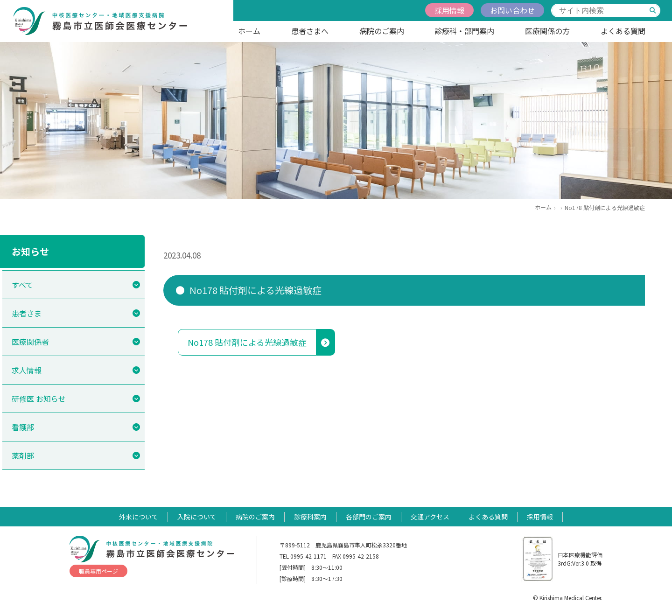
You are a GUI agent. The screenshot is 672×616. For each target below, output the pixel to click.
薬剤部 (23, 455)
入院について (197, 517)
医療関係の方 (547, 31)
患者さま (27, 313)
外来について (139, 517)
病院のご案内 (382, 31)
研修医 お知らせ (39, 399)
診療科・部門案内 (464, 31)
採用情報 (449, 10)
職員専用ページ (98, 571)
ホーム (249, 31)
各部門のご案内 (369, 517)
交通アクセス (430, 517)
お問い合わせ (512, 10)
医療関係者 (30, 342)
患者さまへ (310, 31)
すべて (22, 285)
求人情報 (27, 370)
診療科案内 (310, 517)
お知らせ (30, 251)
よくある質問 (623, 31)
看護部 (23, 427)
